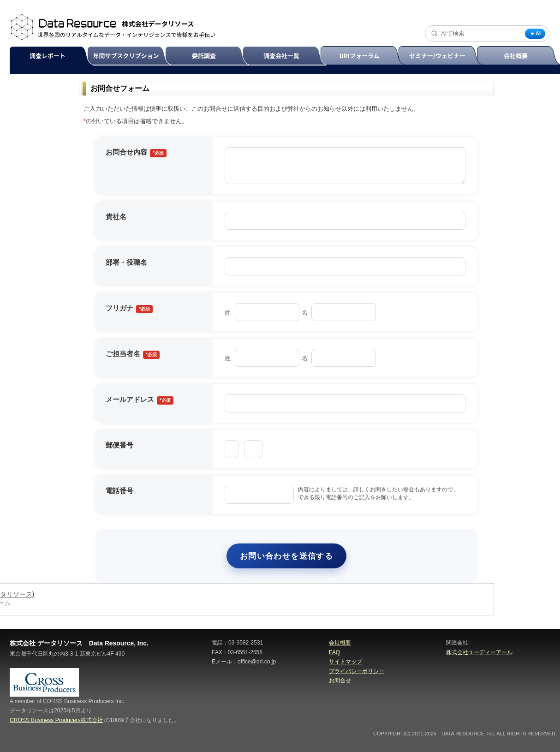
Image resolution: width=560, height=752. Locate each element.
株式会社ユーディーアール (479, 652)
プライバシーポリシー (357, 671)
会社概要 (340, 643)
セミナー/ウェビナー (442, 56)
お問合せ (340, 680)
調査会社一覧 (286, 56)
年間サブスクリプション (131, 56)
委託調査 (208, 56)
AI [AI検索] (535, 33)
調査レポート (53, 56)
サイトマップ (346, 662)
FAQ (334, 652)
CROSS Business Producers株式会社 (56, 720)
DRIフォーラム (364, 56)
